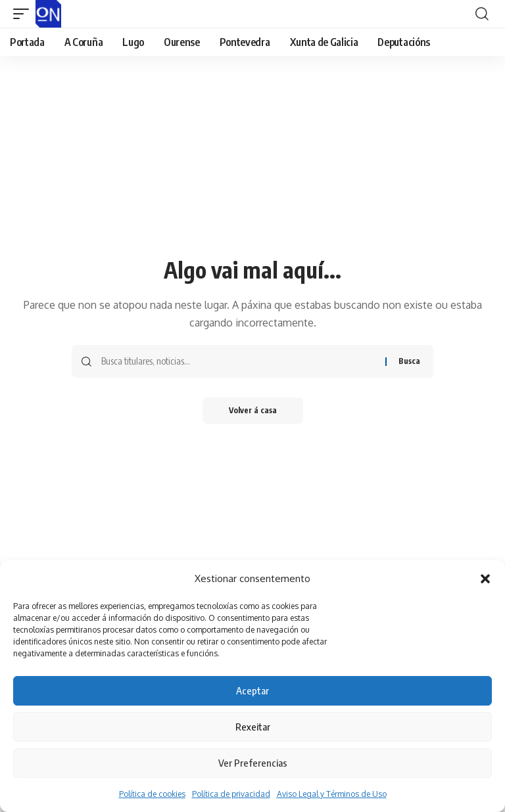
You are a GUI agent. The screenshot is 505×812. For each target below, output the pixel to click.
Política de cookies (152, 794)
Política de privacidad (231, 794)
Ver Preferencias (253, 763)
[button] (485, 579)
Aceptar (252, 690)
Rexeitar (253, 727)
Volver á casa (253, 410)
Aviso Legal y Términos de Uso (332, 794)
